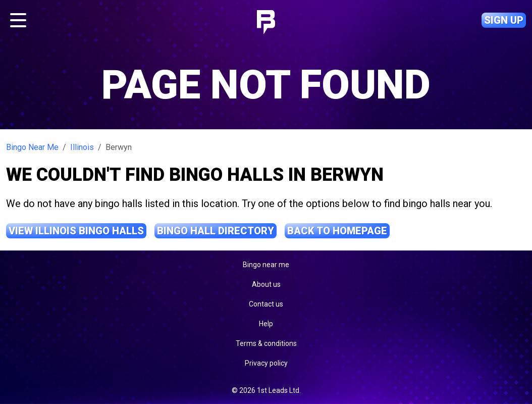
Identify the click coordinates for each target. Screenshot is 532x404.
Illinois (82, 147)
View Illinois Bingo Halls (76, 231)
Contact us (266, 304)
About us (266, 284)
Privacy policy (266, 363)
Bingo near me (266, 265)
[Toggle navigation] (18, 20)
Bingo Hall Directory (216, 231)
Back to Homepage (337, 231)
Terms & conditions (266, 343)
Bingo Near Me (32, 147)
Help (266, 324)
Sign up (504, 20)
